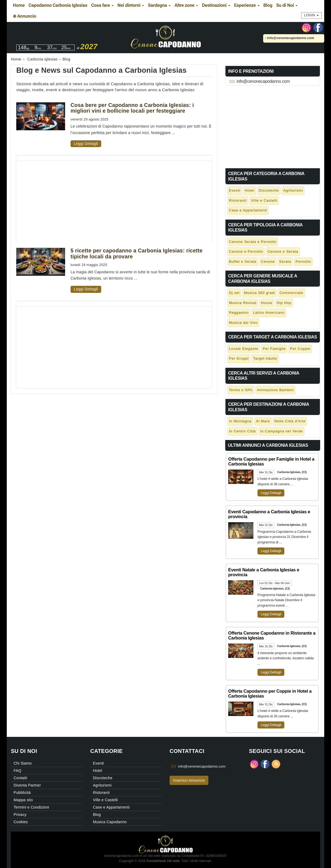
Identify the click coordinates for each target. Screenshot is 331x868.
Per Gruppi (239, 358)
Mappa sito (23, 800)
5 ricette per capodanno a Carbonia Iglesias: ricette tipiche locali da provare (137, 253)
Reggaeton (239, 313)
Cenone (268, 262)
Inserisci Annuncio (189, 780)
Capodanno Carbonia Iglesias (58, 5)
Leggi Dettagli (86, 144)
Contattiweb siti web (163, 861)
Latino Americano (269, 313)
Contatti (20, 778)
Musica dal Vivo (243, 323)
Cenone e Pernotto (246, 251)
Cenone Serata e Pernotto (253, 242)
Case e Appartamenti (248, 210)
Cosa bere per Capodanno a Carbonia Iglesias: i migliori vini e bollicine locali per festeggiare (132, 108)
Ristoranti (238, 200)
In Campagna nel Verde (282, 431)
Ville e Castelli (264, 200)
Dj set (234, 293)
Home (19, 5)
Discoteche (269, 190)
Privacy (20, 815)
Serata (285, 262)
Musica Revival (243, 303)
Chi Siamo (23, 763)
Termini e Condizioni (31, 807)
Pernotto (303, 262)
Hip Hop (284, 303)
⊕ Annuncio (24, 16)
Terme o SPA (241, 390)
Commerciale (291, 293)
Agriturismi (293, 190)
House (267, 303)
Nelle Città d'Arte (290, 421)
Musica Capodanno (110, 822)
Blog (268, 5)
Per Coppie (300, 349)
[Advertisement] (114, 199)
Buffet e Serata (243, 262)
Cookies (21, 822)
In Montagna (240, 421)
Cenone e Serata (283, 251)
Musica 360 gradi (260, 293)
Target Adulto (265, 358)
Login (311, 15)
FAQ (17, 771)
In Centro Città (242, 431)
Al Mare (263, 421)
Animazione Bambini (276, 390)
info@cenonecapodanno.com (289, 38)
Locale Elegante (244, 349)
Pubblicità (22, 793)
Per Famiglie (274, 349)
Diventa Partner (27, 785)
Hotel (249, 190)
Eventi (235, 190)
